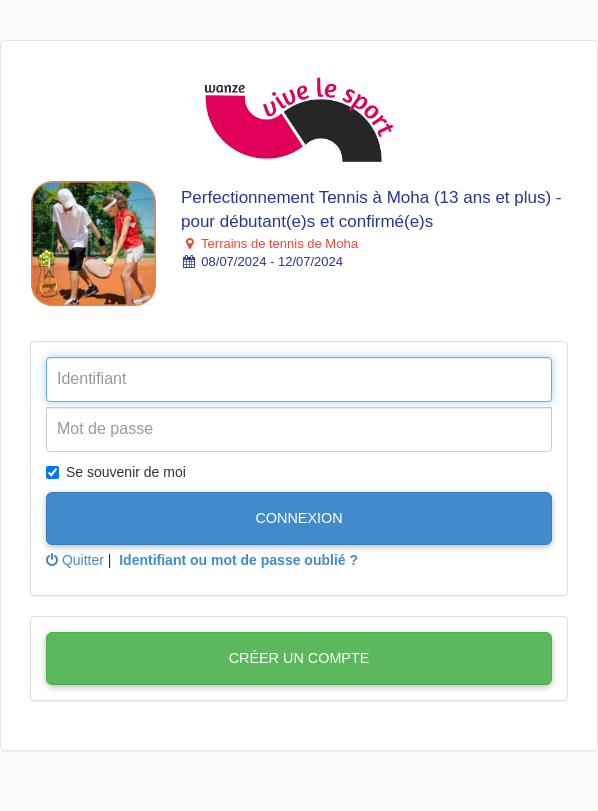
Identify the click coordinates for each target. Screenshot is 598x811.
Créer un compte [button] (299, 658)
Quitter (75, 560)
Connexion (298, 518)
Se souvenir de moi (116, 472)
